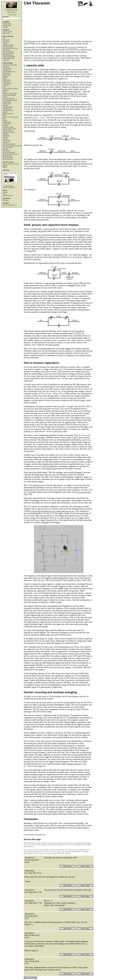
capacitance (72, 47)
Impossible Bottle (8, 107)
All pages (5, 27)
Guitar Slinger (7, 102)
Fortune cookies (7, 32)
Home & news (7, 24)
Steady (5, 167)
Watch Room (7, 151)
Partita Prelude (7, 124)
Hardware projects (8, 45)
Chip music (6, 40)
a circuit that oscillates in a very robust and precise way (53, 511)
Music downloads (8, 47)
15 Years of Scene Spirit (10, 65)
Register (5, 192)
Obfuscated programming (10, 48)
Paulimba (5, 125)
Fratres (5, 97)
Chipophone (6, 41)
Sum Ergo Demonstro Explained (12, 146)
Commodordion (7, 83)
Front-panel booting (8, 98)
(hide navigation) (11, 12)
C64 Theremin (7, 80)
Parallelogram (7, 122)
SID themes (6, 33)
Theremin (31, 41)
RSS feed (6, 200)
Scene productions (8, 53)
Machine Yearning (8, 114)
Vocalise (5, 149)
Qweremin (6, 134)
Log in (5, 194)
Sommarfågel (7, 141)
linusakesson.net (11, 10)
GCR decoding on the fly (10, 100)
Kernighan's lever (8, 110)
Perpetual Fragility (8, 127)
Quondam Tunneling (9, 132)
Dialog (5, 92)
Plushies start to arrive (9, 129)
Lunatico (5, 112)
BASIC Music (7, 75)
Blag (4, 38)
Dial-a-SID (6, 90)
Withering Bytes (7, 156)
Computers (6, 85)
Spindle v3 (6, 142)
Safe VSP (6, 137)
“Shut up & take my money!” (11, 164)
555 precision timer (83, 492)
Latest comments (8, 195)
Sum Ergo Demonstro (9, 144)
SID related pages (8, 55)
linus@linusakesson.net (10, 205)
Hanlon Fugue (7, 103)
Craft (4, 87)
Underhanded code (8, 58)
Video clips (6, 60)
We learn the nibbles (9, 152)
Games (5, 43)
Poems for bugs (7, 130)
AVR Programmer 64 (9, 71)
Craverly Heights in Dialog (10, 88)
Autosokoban (7, 70)
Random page (7, 25)
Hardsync (6, 105)
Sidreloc (5, 139)
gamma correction (74, 764)
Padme (5, 120)
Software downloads (9, 57)
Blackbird (5, 77)
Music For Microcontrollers (11, 117)
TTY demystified (7, 147)
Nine (4, 119)
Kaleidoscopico (7, 109)
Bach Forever (7, 73)
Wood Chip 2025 (8, 157)
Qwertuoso (6, 135)
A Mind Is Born (7, 68)
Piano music (6, 50)
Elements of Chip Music (10, 93)
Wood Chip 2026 (8, 159)
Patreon (5, 165)
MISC (4, 115)
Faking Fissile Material (9, 95)
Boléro (5, 78)
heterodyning (76, 613)
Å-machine (6, 66)
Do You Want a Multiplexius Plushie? (9, 187)
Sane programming (8, 52)
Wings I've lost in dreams (10, 154)
